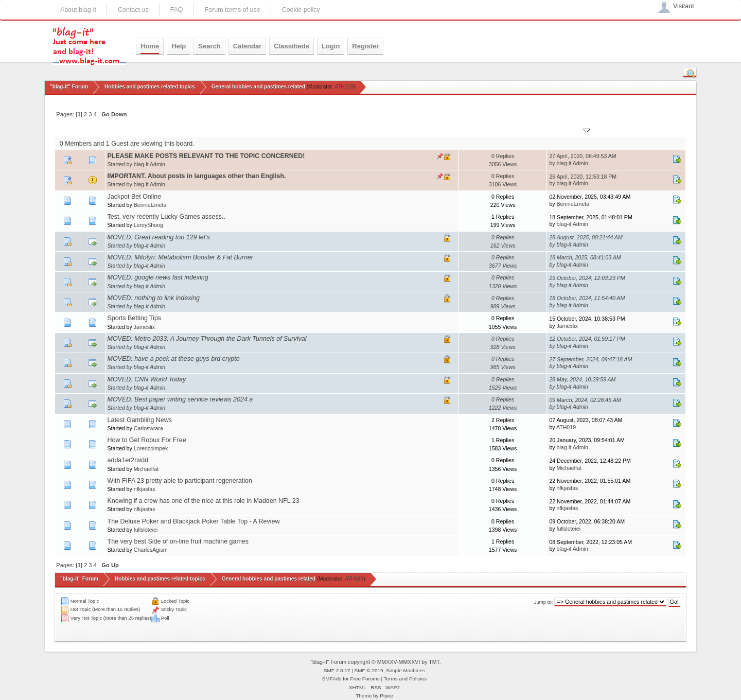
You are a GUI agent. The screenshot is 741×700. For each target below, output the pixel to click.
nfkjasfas (145, 489)
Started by (156, 129)
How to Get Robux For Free (147, 440)
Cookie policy (301, 10)
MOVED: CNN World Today (147, 379)
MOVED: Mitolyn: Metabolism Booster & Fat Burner (180, 257)
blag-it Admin (149, 164)
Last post (571, 129)
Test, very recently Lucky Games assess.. (166, 217)
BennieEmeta (150, 205)
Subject (122, 129)
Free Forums (365, 679)
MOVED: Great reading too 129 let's (159, 237)
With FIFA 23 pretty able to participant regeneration (180, 481)
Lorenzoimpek (151, 448)
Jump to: (544, 602)
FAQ (177, 10)
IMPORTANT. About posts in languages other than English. (197, 176)
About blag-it (78, 10)
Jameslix (144, 327)
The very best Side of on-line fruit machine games (178, 541)
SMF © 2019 (369, 670)
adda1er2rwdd (128, 460)
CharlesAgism (151, 550)
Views (501, 129)
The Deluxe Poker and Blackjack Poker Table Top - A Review (194, 521)
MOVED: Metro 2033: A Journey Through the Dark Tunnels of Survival (207, 339)
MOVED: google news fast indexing (158, 277)
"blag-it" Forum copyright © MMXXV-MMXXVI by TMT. (376, 662)
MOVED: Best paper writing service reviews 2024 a (180, 399)
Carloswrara (148, 428)
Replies (473, 129)
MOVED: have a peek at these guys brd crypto (174, 359)
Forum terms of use (233, 10)
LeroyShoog (148, 225)
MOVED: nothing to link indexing (154, 298)
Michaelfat (146, 469)
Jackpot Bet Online (135, 197)
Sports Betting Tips (135, 318)
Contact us (133, 10)
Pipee (386, 696)
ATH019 (344, 87)
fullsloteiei (146, 530)
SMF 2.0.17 (337, 670)
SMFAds (332, 679)
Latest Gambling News (140, 420)
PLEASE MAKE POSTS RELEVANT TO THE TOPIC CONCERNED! (206, 156)
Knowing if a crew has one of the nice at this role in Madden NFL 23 (204, 501)
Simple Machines (405, 670)
